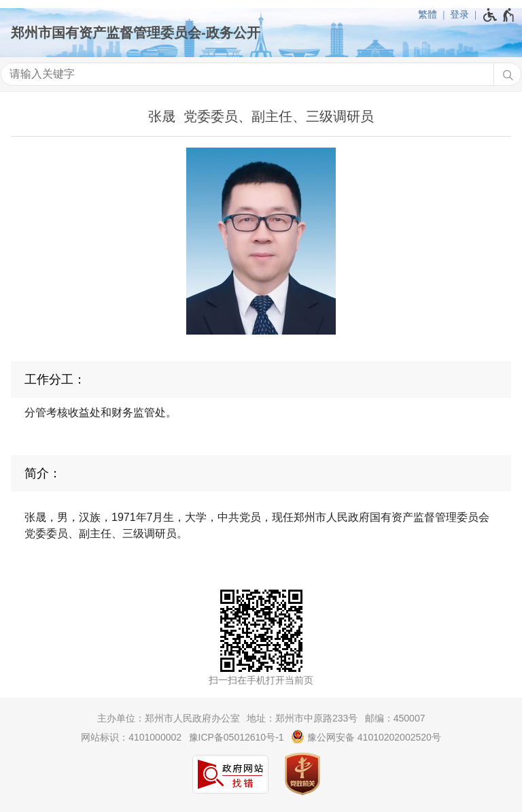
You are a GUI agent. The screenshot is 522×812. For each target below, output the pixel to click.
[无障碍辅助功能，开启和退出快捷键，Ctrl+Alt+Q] (499, 15)
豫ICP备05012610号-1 (237, 737)
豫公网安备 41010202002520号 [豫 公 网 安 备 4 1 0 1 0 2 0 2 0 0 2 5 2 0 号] (366, 737)
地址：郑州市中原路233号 (302, 718)
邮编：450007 (395, 718)
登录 (459, 14)
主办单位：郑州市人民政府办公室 (169, 718)
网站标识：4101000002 (131, 737)
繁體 (428, 14)
